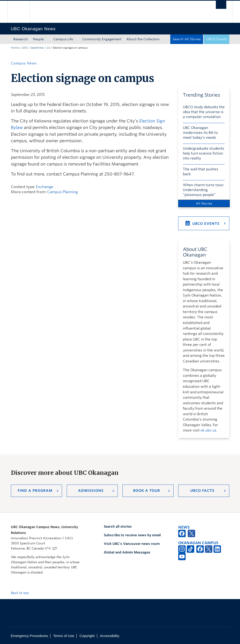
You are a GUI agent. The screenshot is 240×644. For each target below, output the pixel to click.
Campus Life (63, 39)
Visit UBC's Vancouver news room (132, 544)
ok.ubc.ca (208, 430)
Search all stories (118, 526)
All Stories (204, 203)
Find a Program (35, 491)
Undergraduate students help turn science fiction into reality (204, 153)
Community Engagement (102, 39)
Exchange (45, 187)
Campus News (24, 63)
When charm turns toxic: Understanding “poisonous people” (204, 190)
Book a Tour (147, 491)
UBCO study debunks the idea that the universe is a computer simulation (204, 112)
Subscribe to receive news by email (132, 535)
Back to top (22, 593)
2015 (25, 48)
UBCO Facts (202, 491)
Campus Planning (62, 192)
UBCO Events (217, 39)
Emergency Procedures (30, 636)
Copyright (87, 636)
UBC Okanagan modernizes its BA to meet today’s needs (200, 133)
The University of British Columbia (22, 12)
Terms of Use (64, 636)
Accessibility (110, 636)
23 (48, 48)
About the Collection (143, 39)
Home (15, 48)
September (37, 48)
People (38, 39)
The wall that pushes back (201, 172)
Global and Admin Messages (127, 552)
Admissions (91, 491)
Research (21, 39)
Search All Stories (187, 39)
